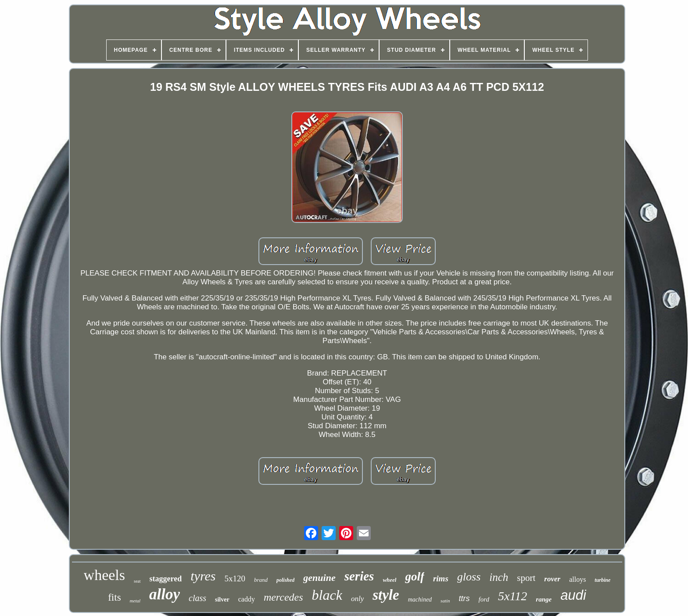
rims (441, 578)
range (544, 599)
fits (114, 597)
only (357, 599)
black (327, 595)
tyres (203, 576)
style (386, 595)
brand (261, 580)
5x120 (235, 578)
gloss (469, 577)
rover (552, 579)
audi (573, 595)
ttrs (464, 598)
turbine (602, 580)
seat (137, 581)
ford (484, 599)
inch (499, 577)
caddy (247, 599)
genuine (319, 578)
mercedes (283, 597)
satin (445, 601)
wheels (104, 575)
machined (420, 600)
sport (526, 578)
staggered (166, 579)
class (197, 598)
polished (285, 580)
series (359, 576)
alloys (577, 579)
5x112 (512, 596)
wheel (389, 580)
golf (415, 577)
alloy (165, 594)
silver (222, 600)
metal (135, 601)
